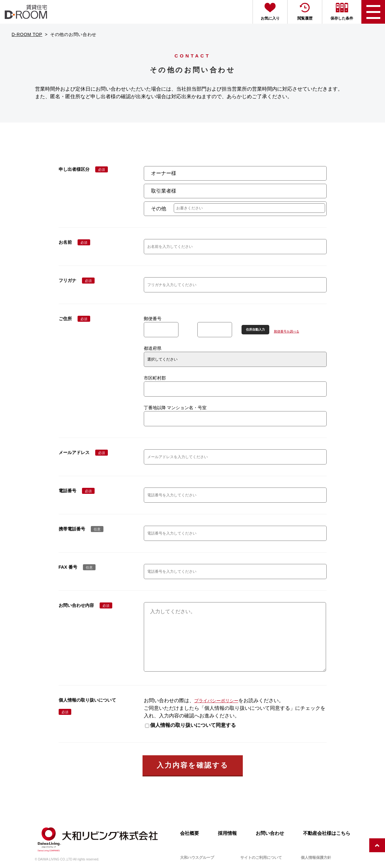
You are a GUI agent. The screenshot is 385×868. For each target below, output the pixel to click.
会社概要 (190, 833)
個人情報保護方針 (316, 858)
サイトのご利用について (261, 858)
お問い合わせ (270, 833)
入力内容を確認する (193, 778)
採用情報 (227, 833)
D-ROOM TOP (27, 34)
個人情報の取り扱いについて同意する (190, 738)
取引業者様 (164, 191)
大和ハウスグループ (197, 858)
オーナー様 (164, 173)
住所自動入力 (255, 329)
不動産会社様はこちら (327, 833)
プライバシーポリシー (216, 713)
